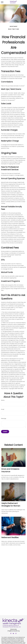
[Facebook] (11, 633)
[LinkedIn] (13, 633)
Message (4, 418)
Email (3, 409)
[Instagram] (16, 633)
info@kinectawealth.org (14, 631)
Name (3, 400)
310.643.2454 (14, 629)
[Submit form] (5, 432)
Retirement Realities (10, 537)
